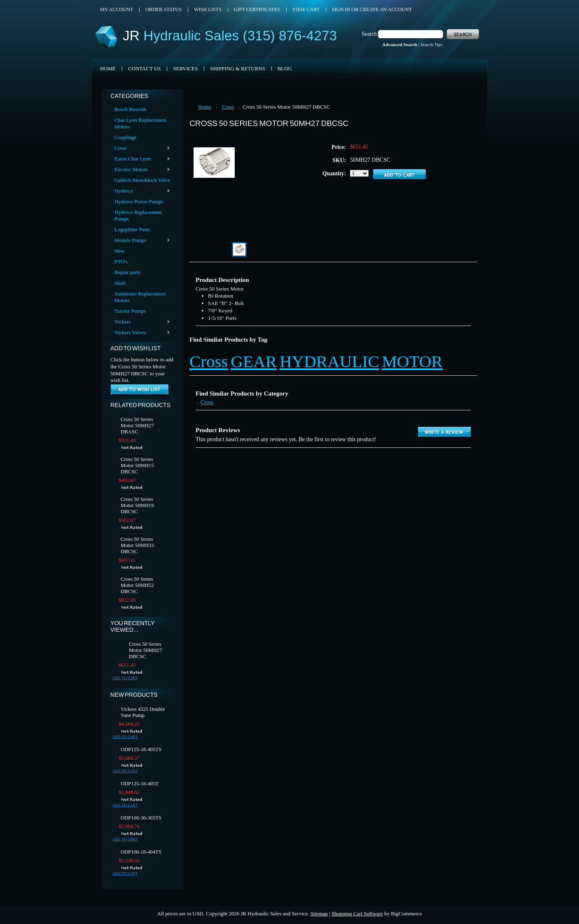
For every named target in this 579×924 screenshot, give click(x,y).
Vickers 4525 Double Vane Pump (143, 712)
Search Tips (431, 44)
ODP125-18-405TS (141, 749)
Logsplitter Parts (132, 229)
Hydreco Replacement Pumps (138, 215)
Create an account (386, 9)
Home (205, 107)
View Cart (306, 9)
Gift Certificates (257, 9)
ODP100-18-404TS (141, 852)
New (119, 251)
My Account (117, 9)
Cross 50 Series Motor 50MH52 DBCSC (137, 585)
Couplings (125, 137)
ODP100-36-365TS (141, 818)
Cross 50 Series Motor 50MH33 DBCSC (137, 545)
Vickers (140, 322)
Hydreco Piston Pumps (139, 201)
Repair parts (127, 272)
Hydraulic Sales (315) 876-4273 (230, 36)
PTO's (121, 262)
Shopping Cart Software (357, 914)
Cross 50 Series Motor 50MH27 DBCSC (146, 650)
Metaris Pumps (140, 241)
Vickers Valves (140, 333)
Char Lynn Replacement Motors (140, 123)
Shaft (120, 283)
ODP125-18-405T (140, 784)
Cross (140, 148)
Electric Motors (140, 170)
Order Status (163, 9)
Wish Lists (208, 9)
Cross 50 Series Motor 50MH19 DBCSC (137, 505)
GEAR (254, 361)
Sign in (341, 9)
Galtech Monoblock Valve (142, 180)
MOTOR (412, 361)
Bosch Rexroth (130, 109)
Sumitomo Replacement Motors (140, 297)
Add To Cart (125, 678)
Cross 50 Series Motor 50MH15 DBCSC (137, 465)
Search (369, 34)
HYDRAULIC (329, 361)
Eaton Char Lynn (140, 159)
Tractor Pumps (130, 311)
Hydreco (140, 191)
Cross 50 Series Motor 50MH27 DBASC (137, 426)
